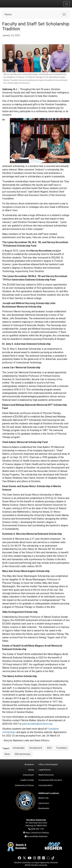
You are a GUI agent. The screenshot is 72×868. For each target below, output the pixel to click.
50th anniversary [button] (23, 754)
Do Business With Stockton (50, 780)
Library (31, 770)
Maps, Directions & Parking (37, 833)
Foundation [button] (62, 748)
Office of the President (48, 764)
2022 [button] (49, 748)
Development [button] (36, 748)
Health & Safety (27, 780)
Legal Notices (44, 770)
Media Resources (46, 775)
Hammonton (44, 803)
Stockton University (16, 4)
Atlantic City (43, 798)
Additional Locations (49, 793)
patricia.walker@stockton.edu (37, 724)
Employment (28, 775)
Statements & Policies (24, 785)
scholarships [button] (19, 748)
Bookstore (29, 764)
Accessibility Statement (37, 836)
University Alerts (45, 785)
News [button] (7, 754)
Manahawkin (44, 808)
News (8, 14)
